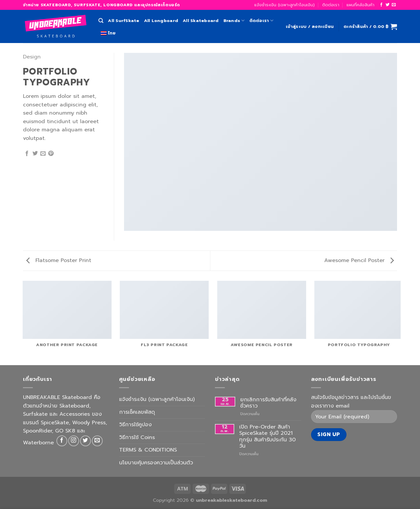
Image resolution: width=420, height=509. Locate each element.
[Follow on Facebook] (381, 5)
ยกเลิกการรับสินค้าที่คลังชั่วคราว (268, 403)
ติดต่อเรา (331, 5)
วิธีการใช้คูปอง (135, 425)
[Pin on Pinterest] (51, 154)
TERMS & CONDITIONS (148, 450)
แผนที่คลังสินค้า (360, 5)
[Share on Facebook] (27, 154)
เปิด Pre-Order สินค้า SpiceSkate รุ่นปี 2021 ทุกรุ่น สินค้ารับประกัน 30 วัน (267, 437)
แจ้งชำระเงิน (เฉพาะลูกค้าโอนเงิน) (284, 5)
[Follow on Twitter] (388, 5)
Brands (234, 21)
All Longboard (161, 21)
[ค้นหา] (101, 21)
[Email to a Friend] (43, 154)
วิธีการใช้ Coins (137, 437)
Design (32, 57)
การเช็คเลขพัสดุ (137, 412)
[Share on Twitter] (35, 154)
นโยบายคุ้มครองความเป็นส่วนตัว (156, 463)
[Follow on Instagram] (74, 441)
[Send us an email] (394, 5)
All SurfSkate (124, 21)
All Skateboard (201, 21)
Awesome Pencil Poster (359, 260)
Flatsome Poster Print (59, 260)
